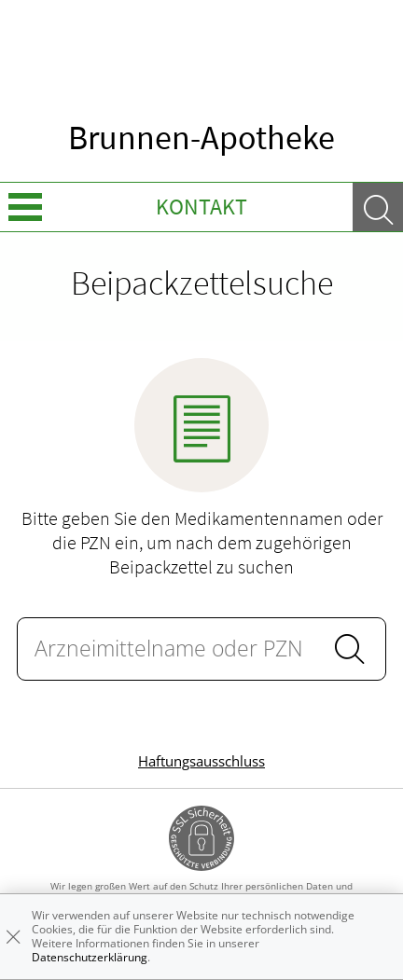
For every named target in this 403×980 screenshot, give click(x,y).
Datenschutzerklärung (90, 957)
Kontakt (201, 207)
